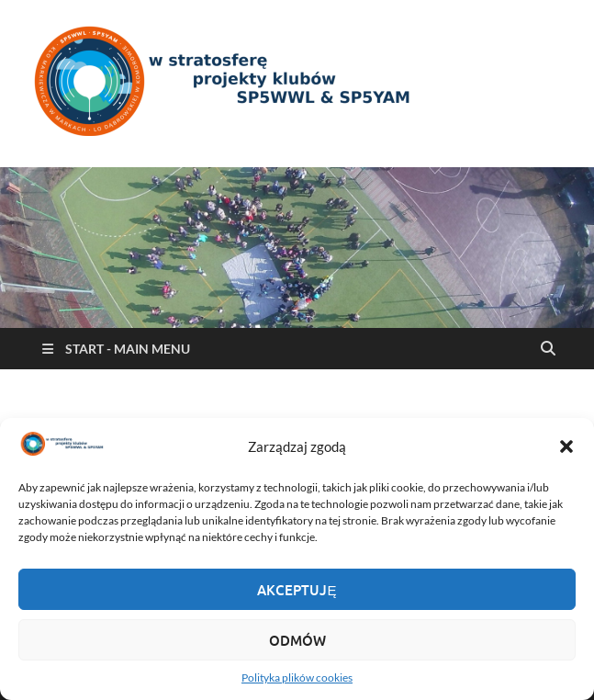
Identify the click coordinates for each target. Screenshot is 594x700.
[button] (566, 446)
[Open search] (548, 349)
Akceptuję (297, 590)
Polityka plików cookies (297, 677)
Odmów (297, 640)
